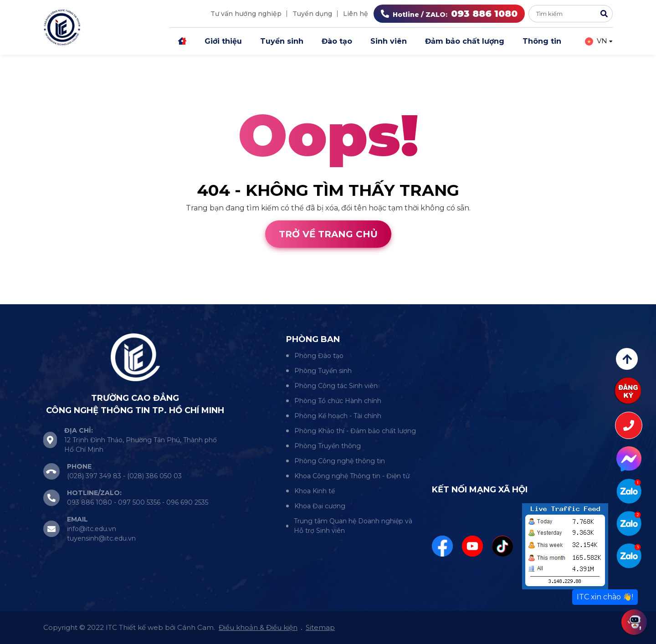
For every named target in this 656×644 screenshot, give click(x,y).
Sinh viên (389, 41)
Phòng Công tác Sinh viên (336, 386)
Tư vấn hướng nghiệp (246, 14)
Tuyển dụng (312, 14)
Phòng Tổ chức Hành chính (338, 401)
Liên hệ (356, 14)
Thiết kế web (24, 299)
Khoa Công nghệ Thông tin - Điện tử (352, 476)
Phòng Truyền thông (328, 446)
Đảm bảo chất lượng (465, 41)
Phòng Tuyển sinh (323, 371)
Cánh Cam (81, 299)
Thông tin (542, 41)
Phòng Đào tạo (319, 356)
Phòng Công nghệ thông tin (340, 461)
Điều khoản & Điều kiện (258, 627)
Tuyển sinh (282, 41)
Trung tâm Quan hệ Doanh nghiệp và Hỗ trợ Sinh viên (353, 526)
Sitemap (320, 627)
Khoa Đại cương (320, 506)
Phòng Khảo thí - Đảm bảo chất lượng (355, 431)
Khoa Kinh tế (315, 491)
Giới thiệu (223, 41)
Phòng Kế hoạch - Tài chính (338, 416)
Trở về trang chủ (328, 234)
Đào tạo (337, 41)
